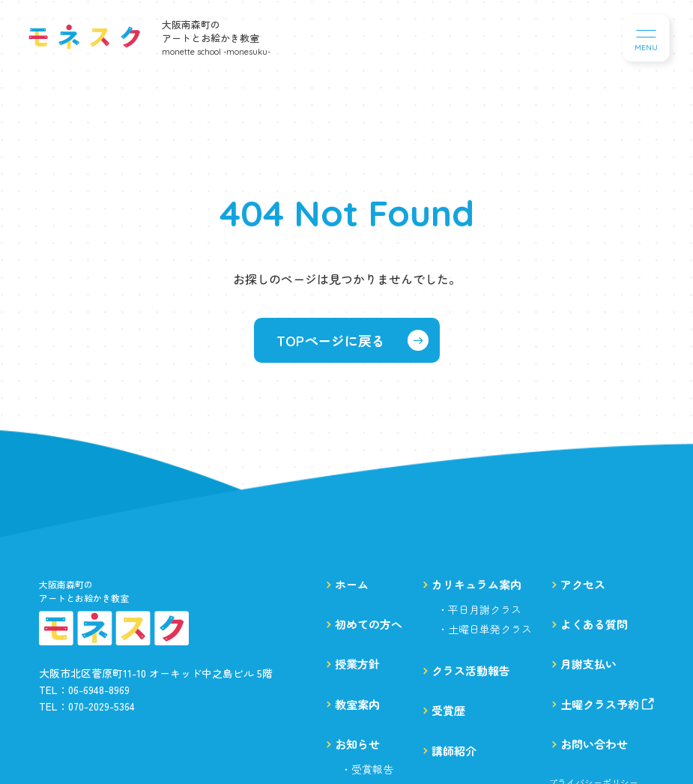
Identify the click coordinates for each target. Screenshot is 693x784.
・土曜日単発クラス (485, 629)
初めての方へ (369, 624)
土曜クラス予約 (607, 704)
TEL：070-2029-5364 (87, 706)
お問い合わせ (594, 744)
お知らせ (357, 744)
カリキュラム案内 (476, 584)
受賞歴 (448, 710)
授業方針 (357, 664)
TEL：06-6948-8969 (84, 690)
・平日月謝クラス (479, 609)
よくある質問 (594, 624)
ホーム (352, 584)
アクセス (583, 584)
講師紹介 (454, 751)
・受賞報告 (367, 769)
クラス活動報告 (471, 670)
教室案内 (357, 704)
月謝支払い (588, 664)
